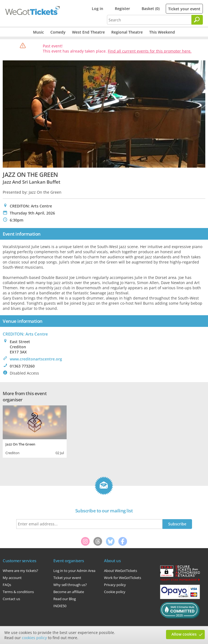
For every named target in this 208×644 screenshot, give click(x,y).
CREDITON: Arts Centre (25, 334)
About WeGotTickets (121, 571)
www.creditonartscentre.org (36, 359)
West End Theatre (88, 32)
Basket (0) (151, 9)
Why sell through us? (70, 585)
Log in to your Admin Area (74, 571)
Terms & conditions (18, 592)
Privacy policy (115, 585)
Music (38, 32)
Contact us (11, 599)
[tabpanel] (35, 431)
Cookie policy (115, 592)
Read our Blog (65, 599)
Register (122, 9)
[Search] (197, 20)
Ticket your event (184, 9)
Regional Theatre (127, 32)
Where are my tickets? (20, 571)
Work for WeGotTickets (123, 578)
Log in (97, 9)
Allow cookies (184, 634)
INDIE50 (60, 606)
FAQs (7, 585)
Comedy (58, 32)
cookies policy (34, 638)
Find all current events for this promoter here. (150, 51)
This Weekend (162, 32)
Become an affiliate (69, 592)
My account (12, 578)
